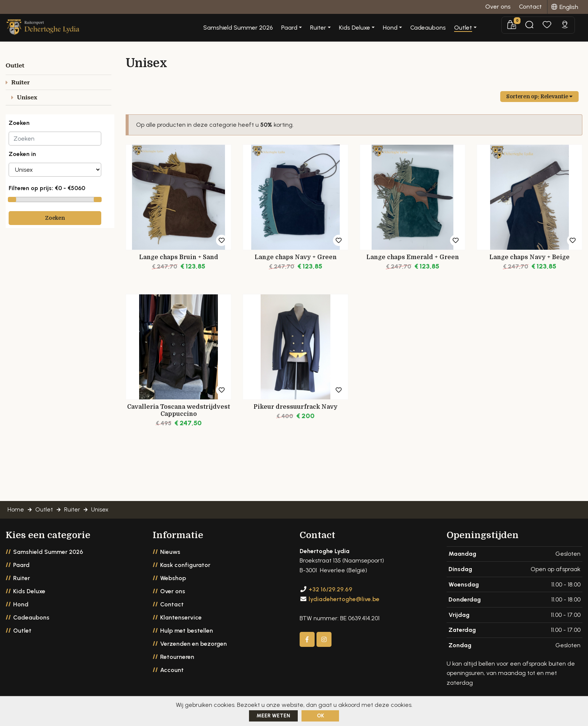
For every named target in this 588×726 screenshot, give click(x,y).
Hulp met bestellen (187, 631)
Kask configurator (185, 566)
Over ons (173, 592)
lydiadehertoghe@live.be (344, 600)
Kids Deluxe (29, 592)
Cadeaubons (456, 28)
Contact (172, 605)
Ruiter (22, 579)
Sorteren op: (539, 96)
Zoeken (55, 218)
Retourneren (177, 658)
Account (172, 671)
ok (320, 716)
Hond (21, 605)
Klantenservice (181, 618)
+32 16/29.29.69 (330, 590)
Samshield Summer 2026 (266, 28)
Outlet (22, 631)
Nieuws (170, 553)
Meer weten (273, 716)
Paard (21, 566)
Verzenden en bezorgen (193, 644)
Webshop (173, 579)
